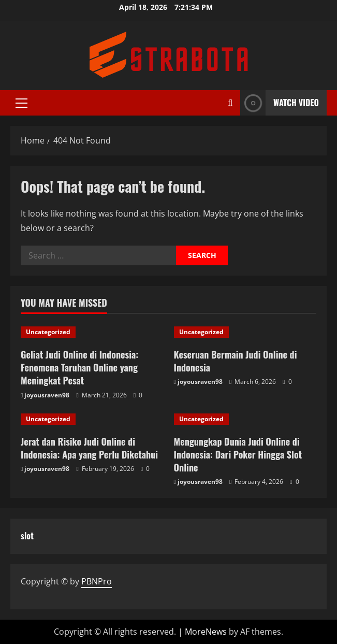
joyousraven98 (47, 395)
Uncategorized (48, 332)
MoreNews (206, 632)
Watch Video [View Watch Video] (280, 103)
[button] (21, 103)
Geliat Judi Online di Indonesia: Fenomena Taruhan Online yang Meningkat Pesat (79, 367)
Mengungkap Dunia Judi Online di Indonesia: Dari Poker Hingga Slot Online (238, 454)
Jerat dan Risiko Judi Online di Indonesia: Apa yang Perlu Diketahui (89, 448)
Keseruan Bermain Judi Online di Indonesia (236, 361)
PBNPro (97, 581)
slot (27, 536)
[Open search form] (230, 103)
